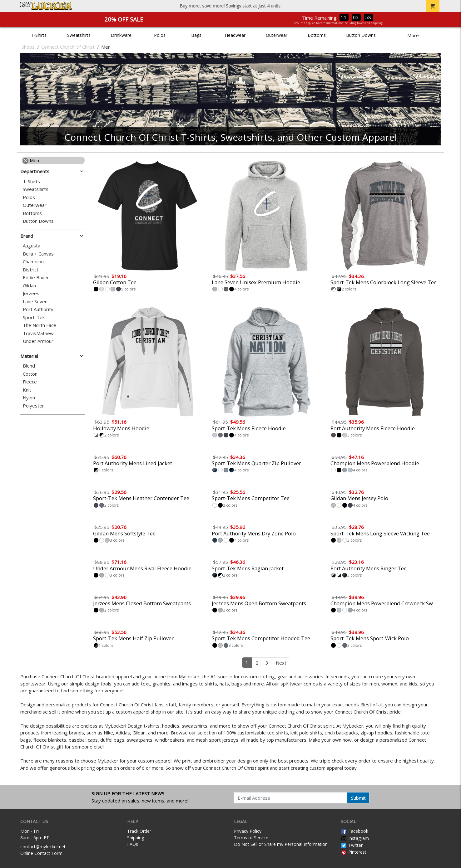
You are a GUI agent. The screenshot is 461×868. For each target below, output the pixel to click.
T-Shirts (39, 35)
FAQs (133, 844)
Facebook (354, 831)
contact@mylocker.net (43, 847)
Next (281, 663)
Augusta (32, 246)
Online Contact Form (41, 853)
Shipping (136, 838)
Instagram (355, 838)
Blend (29, 366)
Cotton (30, 374)
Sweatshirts (79, 35)
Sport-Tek (34, 317)
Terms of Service (251, 838)
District (31, 270)
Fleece (30, 382)
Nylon (29, 398)
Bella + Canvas (38, 254)
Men (31, 160)
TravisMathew (38, 333)
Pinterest (354, 852)
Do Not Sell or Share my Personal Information (281, 844)
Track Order (139, 831)
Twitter (352, 845)
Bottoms (317, 35)
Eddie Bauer (36, 278)
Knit (27, 390)
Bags (196, 35)
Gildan (29, 286)
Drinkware (121, 35)
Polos (160, 35)
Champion (33, 262)
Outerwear (277, 35)
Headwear (235, 35)
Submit (358, 798)
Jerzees (31, 293)
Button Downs (361, 35)
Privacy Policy (248, 831)
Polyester (33, 406)
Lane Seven (35, 302)
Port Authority (38, 309)
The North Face (40, 325)
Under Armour (38, 341)
